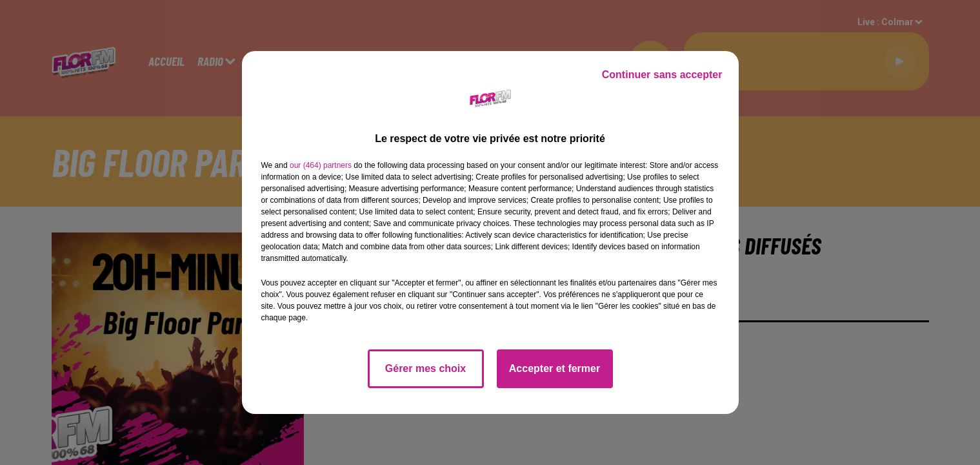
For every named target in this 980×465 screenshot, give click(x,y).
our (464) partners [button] (321, 165)
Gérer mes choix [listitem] (425, 368)
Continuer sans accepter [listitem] (662, 75)
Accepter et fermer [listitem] (555, 368)
